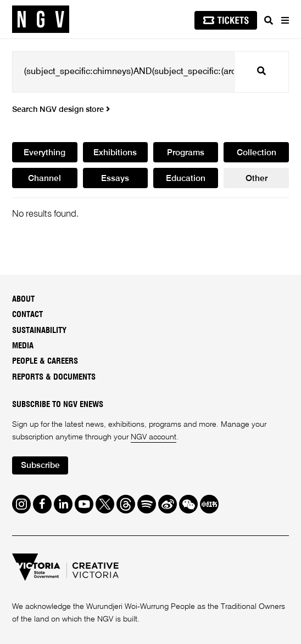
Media (23, 346)
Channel (44, 179)
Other (257, 179)
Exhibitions (115, 153)
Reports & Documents (54, 377)
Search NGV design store (61, 110)
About (23, 299)
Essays (115, 179)
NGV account (154, 437)
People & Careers (45, 361)
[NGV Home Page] (41, 19)
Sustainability (39, 331)
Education (186, 179)
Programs (186, 153)
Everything (44, 153)
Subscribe (40, 466)
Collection (257, 153)
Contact (27, 315)
